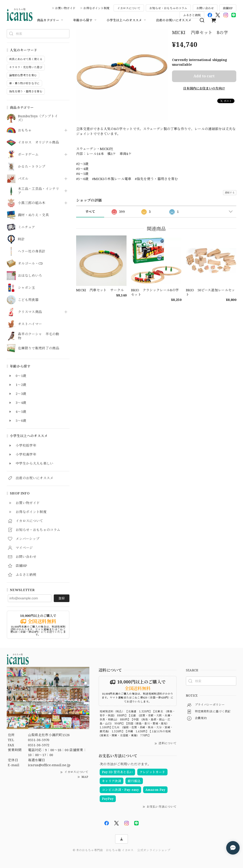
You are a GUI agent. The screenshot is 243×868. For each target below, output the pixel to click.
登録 (62, 598)
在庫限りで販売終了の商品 (39, 348)
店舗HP (228, 8)
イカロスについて (129, 8)
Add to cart (204, 76)
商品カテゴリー (51, 20)
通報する (230, 193)
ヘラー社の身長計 (32, 251)
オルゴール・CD (30, 263)
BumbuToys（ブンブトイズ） (38, 118)
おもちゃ (25, 130)
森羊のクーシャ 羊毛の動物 (39, 336)
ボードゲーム (28, 154)
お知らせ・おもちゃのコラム (168, 8)
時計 (21, 239)
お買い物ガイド (65, 8)
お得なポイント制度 (96, 8)
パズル (23, 179)
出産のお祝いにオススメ (174, 20)
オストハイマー (30, 324)
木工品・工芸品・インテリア (39, 191)
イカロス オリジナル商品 (38, 142)
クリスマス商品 (30, 312)
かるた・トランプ (32, 167)
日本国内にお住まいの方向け (204, 88)
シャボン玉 (27, 288)
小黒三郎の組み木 (32, 203)
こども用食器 (28, 300)
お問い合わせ (205, 8)
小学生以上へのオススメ (127, 20)
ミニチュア (27, 227)
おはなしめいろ (30, 276)
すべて (90, 212)
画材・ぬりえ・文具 (33, 215)
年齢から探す (85, 20)
